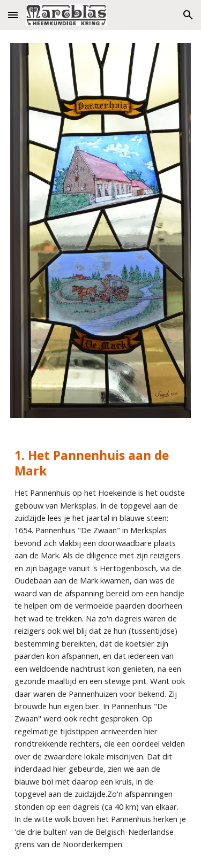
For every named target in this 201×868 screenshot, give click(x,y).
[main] (101, 649)
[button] (13, 15)
